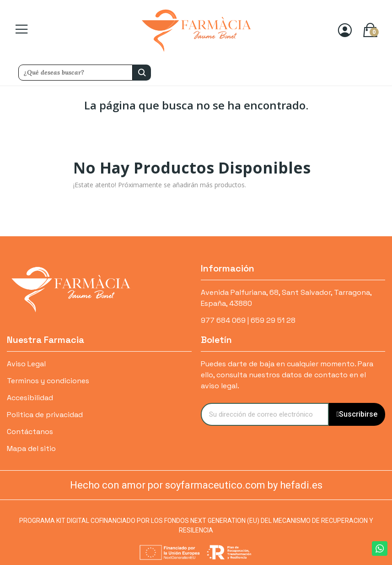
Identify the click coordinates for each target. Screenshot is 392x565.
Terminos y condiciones (48, 381)
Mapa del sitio (31, 448)
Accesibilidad (30, 398)
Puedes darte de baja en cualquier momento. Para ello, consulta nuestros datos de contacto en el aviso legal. (287, 375)
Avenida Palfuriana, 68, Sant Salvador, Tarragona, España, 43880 (286, 298)
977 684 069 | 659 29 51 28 (248, 320)
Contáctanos (30, 432)
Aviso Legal (26, 364)
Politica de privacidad (45, 415)
